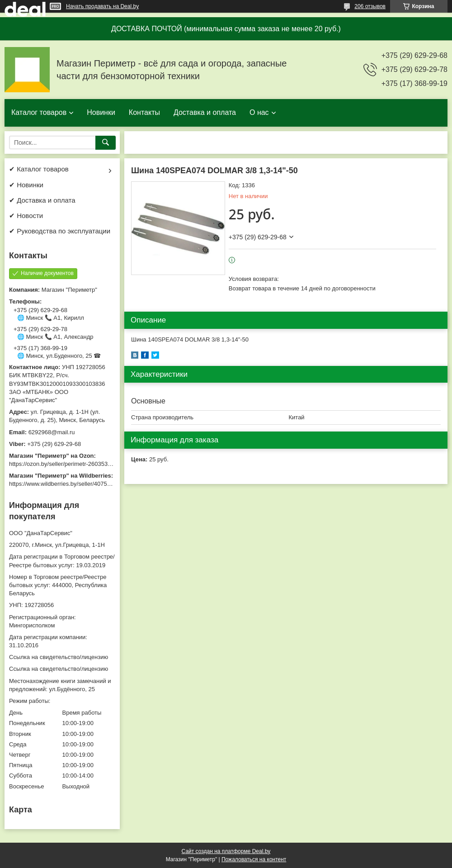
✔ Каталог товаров (39, 169)
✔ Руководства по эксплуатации (60, 231)
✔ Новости (26, 216)
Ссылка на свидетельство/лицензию (59, 657)
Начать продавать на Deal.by (102, 6)
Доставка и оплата (205, 112)
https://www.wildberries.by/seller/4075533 (63, 484)
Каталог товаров (39, 112)
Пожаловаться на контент (254, 859)
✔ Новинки (26, 185)
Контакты (144, 112)
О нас (259, 112)
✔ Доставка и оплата (42, 200)
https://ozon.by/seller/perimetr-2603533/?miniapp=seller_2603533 (94, 464)
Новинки (101, 112)
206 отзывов (370, 6)
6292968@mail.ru (52, 432)
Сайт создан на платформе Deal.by (226, 851)
